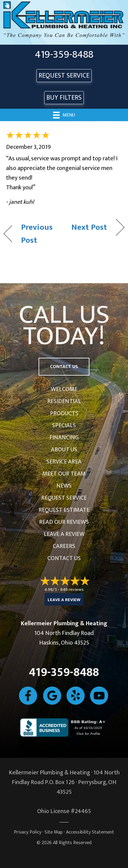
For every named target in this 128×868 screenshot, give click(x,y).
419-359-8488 (64, 55)
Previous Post (37, 234)
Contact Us (64, 558)
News (64, 486)
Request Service (64, 498)
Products (64, 413)
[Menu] (64, 115)
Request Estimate (64, 510)
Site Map (54, 832)
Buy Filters (64, 98)
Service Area (64, 462)
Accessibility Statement (90, 832)
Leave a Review (64, 534)
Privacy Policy (28, 832)
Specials (64, 425)
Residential (64, 401)
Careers (64, 546)
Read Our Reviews (64, 522)
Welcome (64, 389)
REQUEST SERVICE (64, 76)
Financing (64, 437)
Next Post (89, 227)
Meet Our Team (64, 474)
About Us (64, 450)
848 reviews (72, 589)
